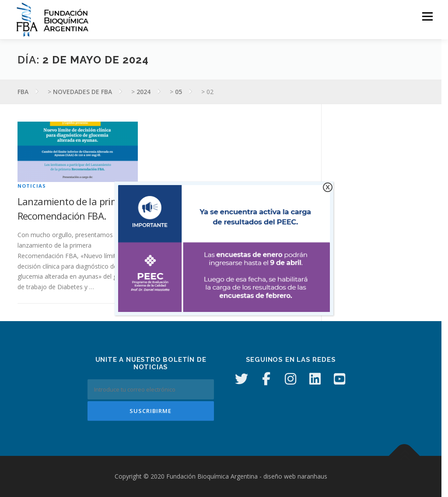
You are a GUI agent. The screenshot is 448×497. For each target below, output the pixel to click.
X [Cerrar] (328, 187)
